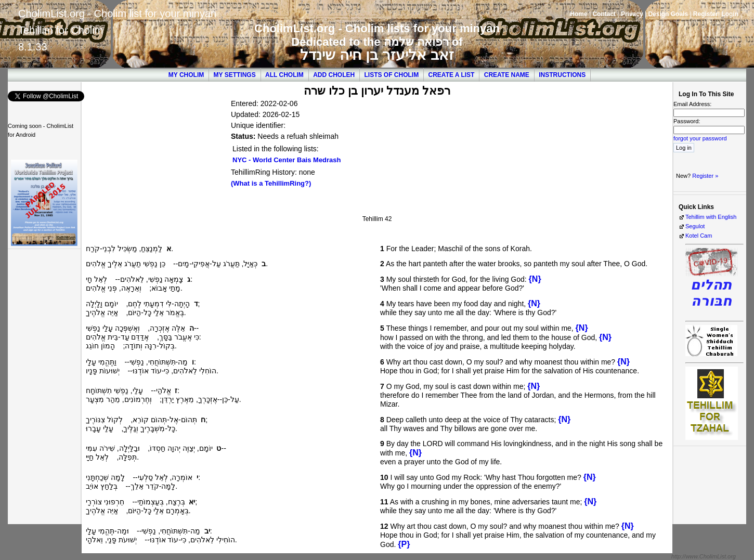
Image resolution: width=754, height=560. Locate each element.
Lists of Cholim (392, 75)
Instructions (562, 75)
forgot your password (700, 138)
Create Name (507, 75)
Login (730, 14)
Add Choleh (334, 75)
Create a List (452, 75)
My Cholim (186, 75)
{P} (404, 544)
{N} (535, 279)
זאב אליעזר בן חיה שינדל (377, 55)
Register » (705, 176)
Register (706, 14)
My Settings (235, 75)
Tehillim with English (711, 217)
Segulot (695, 226)
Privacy (632, 14)
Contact (604, 14)
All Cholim (284, 75)
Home (578, 14)
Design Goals (668, 14)
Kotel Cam (699, 236)
